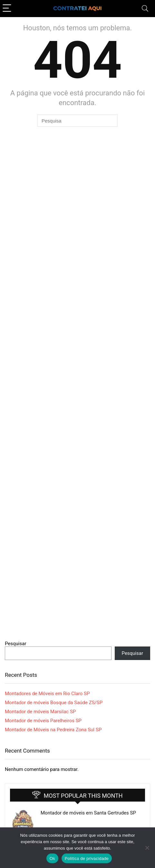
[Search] (145, 9)
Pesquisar (16, 644)
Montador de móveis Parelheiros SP (43, 721)
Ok (52, 858)
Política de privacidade (87, 858)
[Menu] (8, 9)
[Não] (147, 848)
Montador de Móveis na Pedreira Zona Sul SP (53, 730)
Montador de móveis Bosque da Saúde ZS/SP (54, 703)
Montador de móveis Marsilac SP (40, 712)
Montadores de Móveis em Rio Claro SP (47, 694)
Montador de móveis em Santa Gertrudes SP (88, 813)
